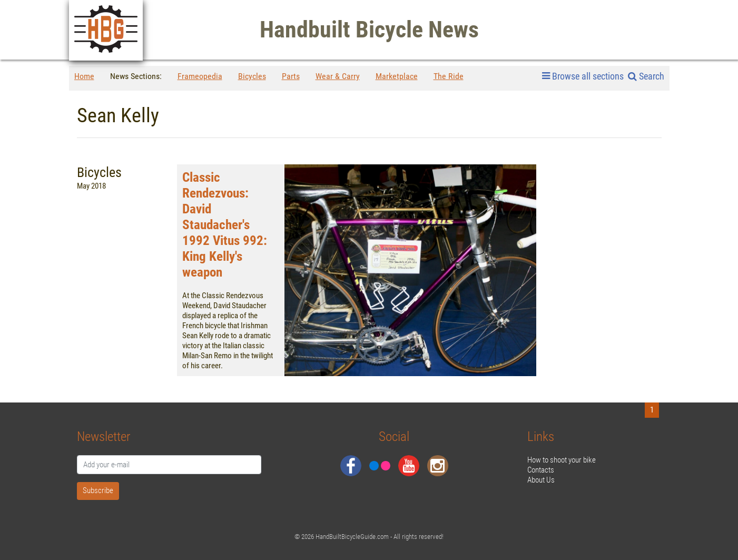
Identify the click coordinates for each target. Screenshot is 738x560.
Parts (291, 76)
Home (84, 76)
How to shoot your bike (562, 460)
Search (646, 76)
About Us (541, 480)
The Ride (449, 76)
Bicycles (252, 76)
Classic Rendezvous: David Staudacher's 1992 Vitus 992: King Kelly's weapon (225, 225)
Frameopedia (200, 76)
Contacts (541, 470)
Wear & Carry (338, 76)
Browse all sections (583, 76)
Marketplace (397, 76)
